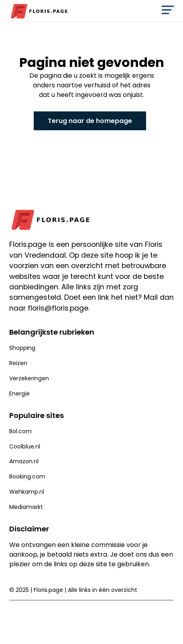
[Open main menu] (168, 12)
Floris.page (48, 590)
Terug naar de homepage (90, 121)
